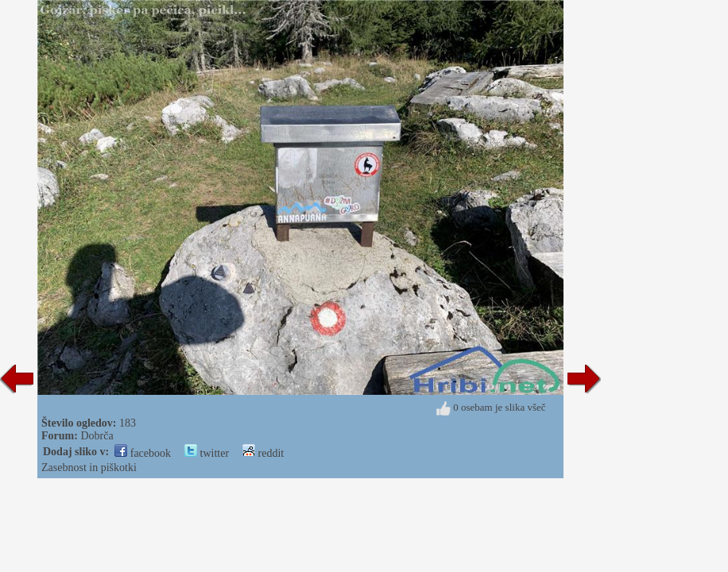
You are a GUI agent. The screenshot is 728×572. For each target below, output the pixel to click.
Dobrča (97, 436)
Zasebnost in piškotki (89, 468)
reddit (263, 453)
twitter (207, 453)
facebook (143, 453)
